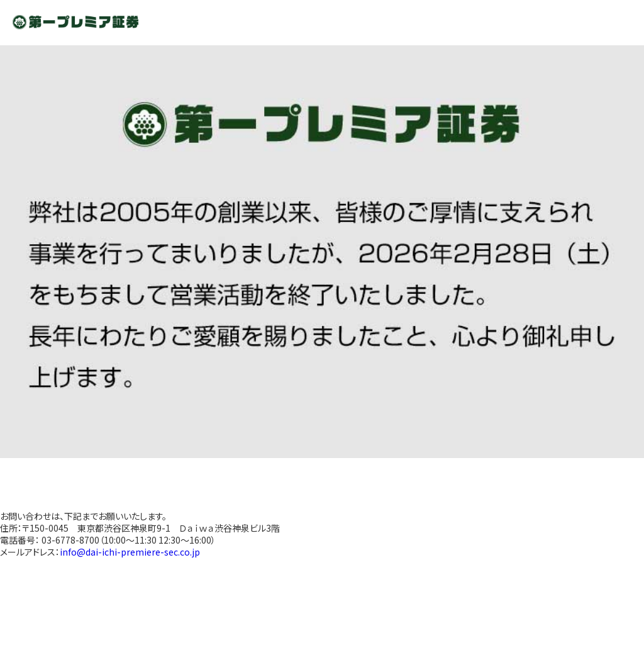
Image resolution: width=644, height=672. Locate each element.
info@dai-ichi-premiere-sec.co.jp (130, 552)
